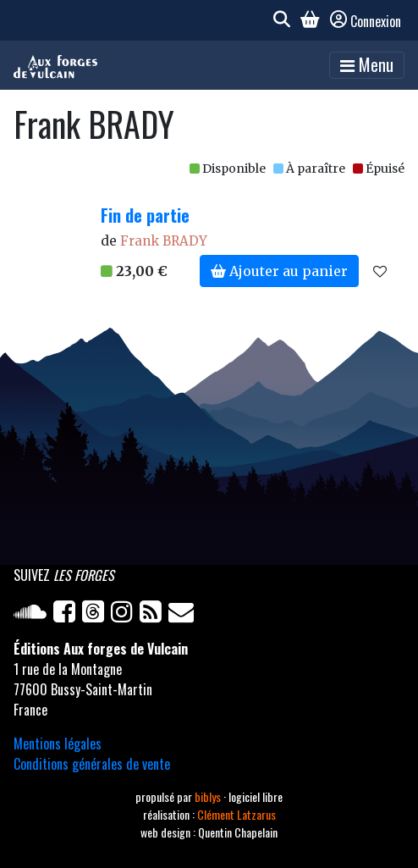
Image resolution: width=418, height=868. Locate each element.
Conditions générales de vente (92, 764)
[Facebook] (68, 615)
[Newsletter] (183, 615)
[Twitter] (96, 615)
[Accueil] (55, 65)
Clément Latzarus (236, 814)
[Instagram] (125, 615)
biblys (209, 796)
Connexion (366, 21)
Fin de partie (145, 215)
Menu (367, 64)
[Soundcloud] (33, 615)
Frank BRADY (164, 241)
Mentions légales (58, 744)
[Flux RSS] (154, 615)
